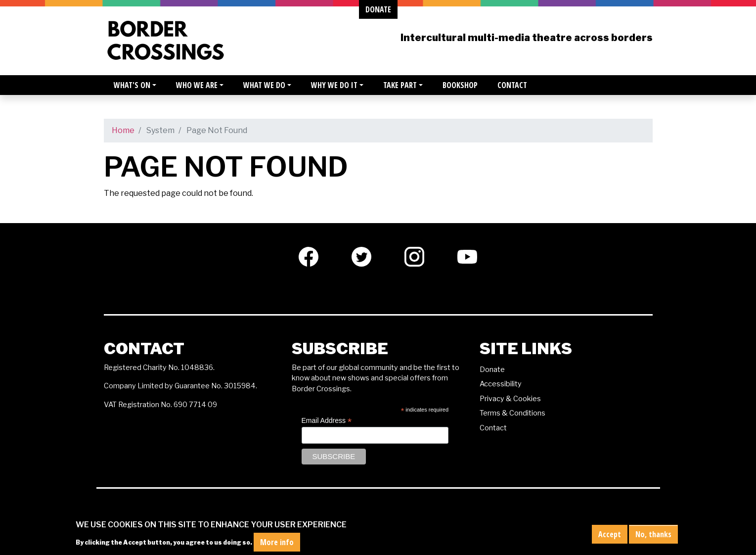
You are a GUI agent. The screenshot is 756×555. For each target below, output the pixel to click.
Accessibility (501, 384)
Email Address (327, 421)
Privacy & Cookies (510, 399)
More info (277, 545)
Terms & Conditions (512, 413)
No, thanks (653, 536)
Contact (512, 85)
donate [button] (378, 9)
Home (123, 130)
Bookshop (460, 85)
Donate (492, 370)
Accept (610, 536)
